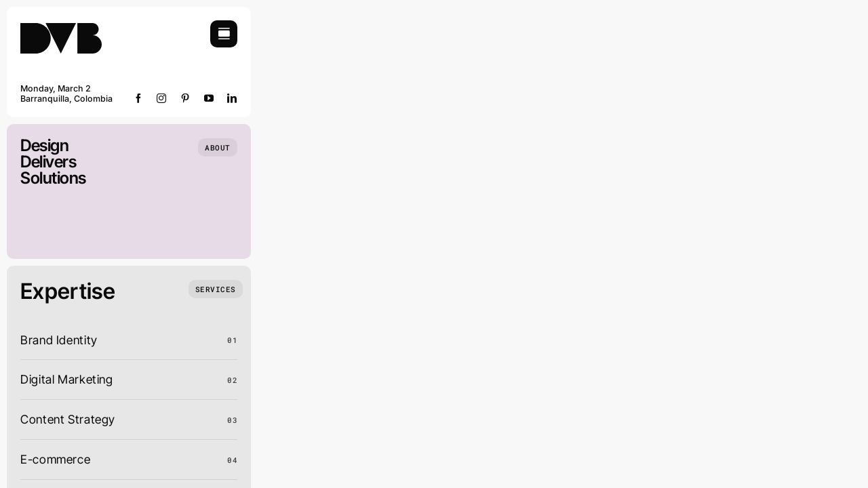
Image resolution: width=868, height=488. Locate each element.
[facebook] (139, 98)
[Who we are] (218, 147)
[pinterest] (185, 98)
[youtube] (209, 98)
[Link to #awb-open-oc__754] (224, 34)
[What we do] (216, 289)
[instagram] (162, 98)
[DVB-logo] (61, 26)
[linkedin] (232, 98)
